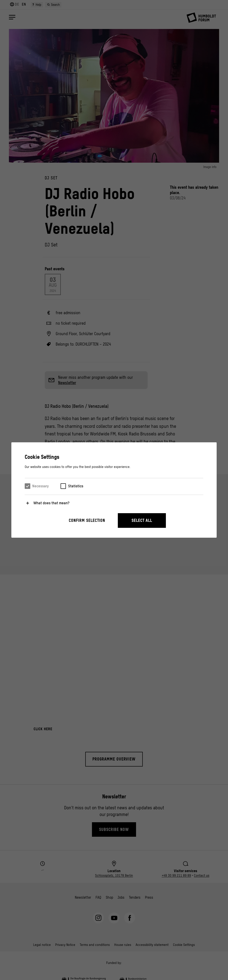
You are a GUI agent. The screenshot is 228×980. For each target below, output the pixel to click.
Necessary (41, 486)
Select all (142, 520)
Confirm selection (87, 520)
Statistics (76, 486)
